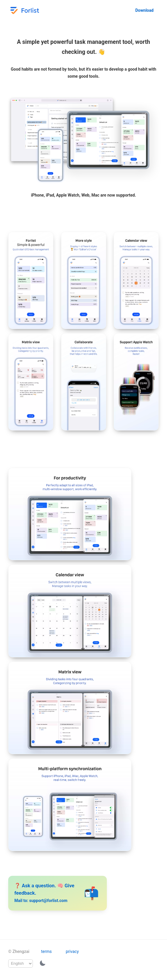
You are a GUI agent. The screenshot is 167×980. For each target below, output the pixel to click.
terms (46, 951)
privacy (72, 951)
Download (144, 10)
